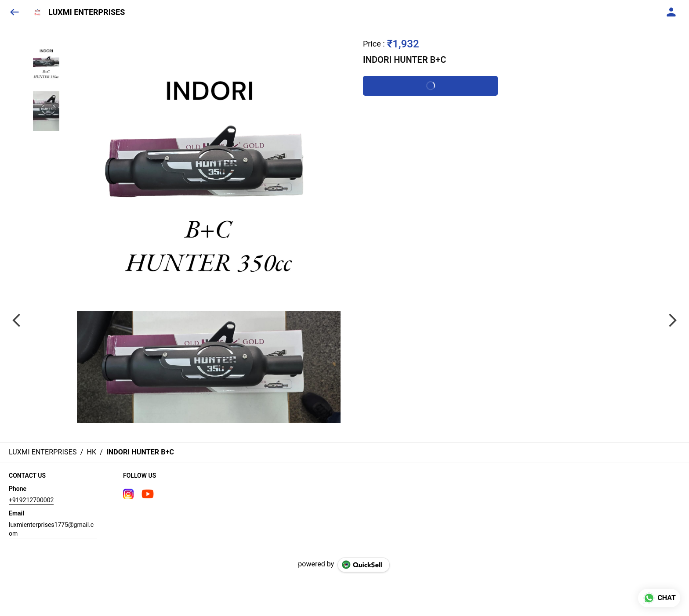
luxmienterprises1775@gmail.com (51, 529)
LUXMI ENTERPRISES (87, 12)
